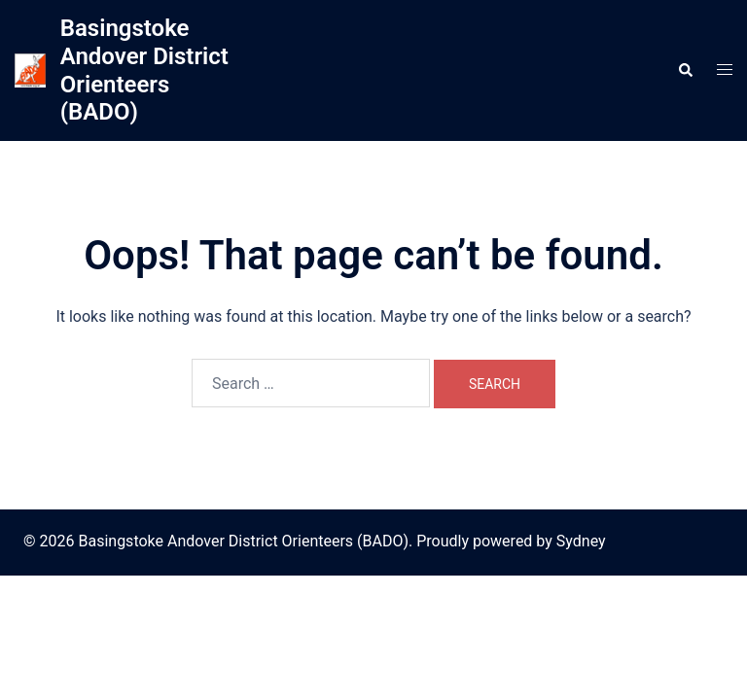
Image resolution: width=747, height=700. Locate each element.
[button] (685, 70)
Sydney (581, 541)
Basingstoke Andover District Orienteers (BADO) (144, 70)
